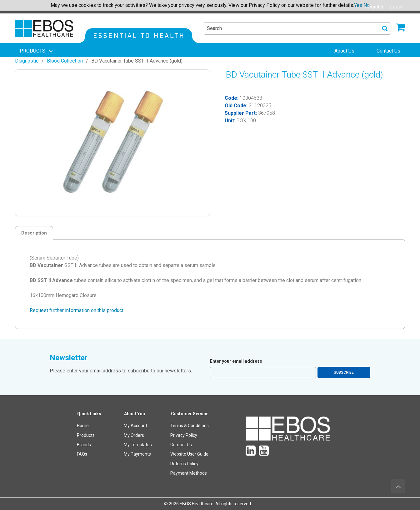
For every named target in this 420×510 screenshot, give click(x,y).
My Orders (134, 435)
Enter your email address (236, 361)
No (367, 5)
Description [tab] (34, 233)
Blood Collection (65, 61)
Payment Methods (189, 473)
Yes (358, 5)
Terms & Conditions (190, 426)
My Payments (137, 454)
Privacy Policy (184, 435)
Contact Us (181, 445)
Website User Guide (189, 454)
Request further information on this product (77, 310)
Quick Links (89, 414)
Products (86, 435)
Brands (84, 445)
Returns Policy (184, 464)
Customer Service (190, 414)
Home (83, 426)
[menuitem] (37, 51)
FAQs (82, 454)
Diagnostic (27, 61)
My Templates (138, 445)
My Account (135, 426)
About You (135, 414)
